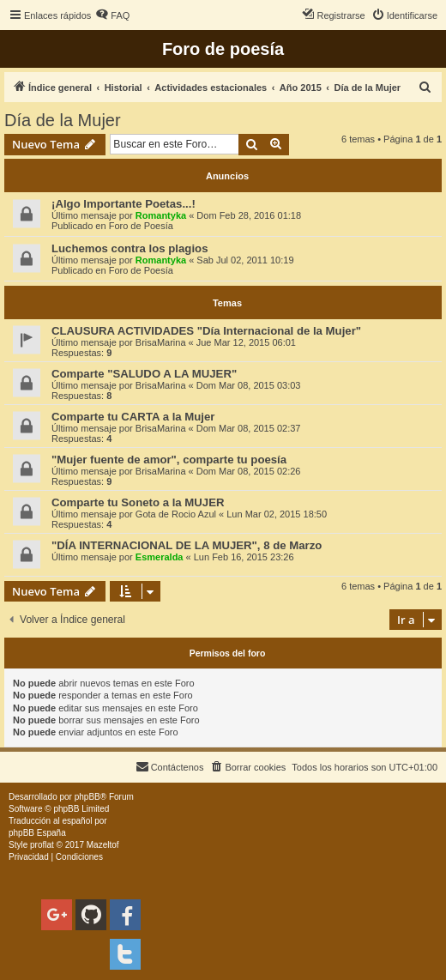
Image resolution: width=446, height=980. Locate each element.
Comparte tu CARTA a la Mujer (133, 417)
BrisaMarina (161, 342)
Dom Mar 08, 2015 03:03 (249, 385)
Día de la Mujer (63, 120)
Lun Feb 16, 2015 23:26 (244, 557)
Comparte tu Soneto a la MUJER (138, 502)
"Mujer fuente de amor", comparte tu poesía (169, 460)
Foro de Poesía (141, 226)
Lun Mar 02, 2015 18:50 (277, 514)
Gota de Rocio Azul (176, 514)
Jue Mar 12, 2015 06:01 (246, 342)
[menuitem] (112, 15)
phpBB (87, 797)
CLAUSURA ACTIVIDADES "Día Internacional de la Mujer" (206, 331)
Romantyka (161, 215)
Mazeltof (103, 845)
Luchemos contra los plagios (130, 248)
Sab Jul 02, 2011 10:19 (245, 260)
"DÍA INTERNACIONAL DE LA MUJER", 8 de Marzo (187, 545)
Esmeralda (160, 557)
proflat (42, 845)
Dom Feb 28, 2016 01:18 (249, 215)
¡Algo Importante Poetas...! (124, 204)
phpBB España (37, 833)
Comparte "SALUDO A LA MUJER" (144, 374)
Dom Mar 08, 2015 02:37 (249, 428)
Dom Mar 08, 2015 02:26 (249, 471)
